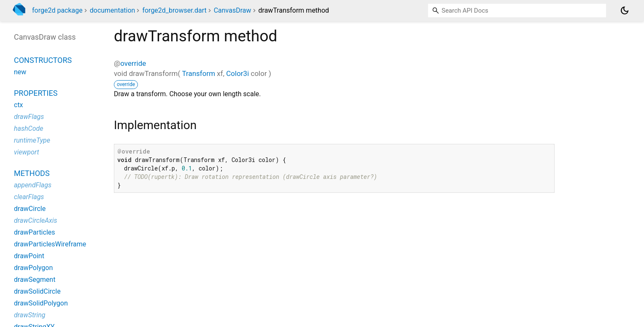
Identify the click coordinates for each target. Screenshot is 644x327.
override (133, 63)
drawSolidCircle (37, 291)
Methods (32, 173)
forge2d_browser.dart (174, 10)
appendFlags (33, 185)
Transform (198, 73)
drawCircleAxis (36, 220)
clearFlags (29, 197)
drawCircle (30, 209)
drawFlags (29, 117)
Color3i (237, 73)
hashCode (28, 128)
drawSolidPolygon (41, 303)
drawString (30, 315)
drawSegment (35, 280)
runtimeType (32, 140)
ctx (19, 105)
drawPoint (29, 256)
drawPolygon (33, 268)
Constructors (43, 60)
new (20, 72)
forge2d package (57, 10)
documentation (113, 10)
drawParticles (35, 232)
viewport (26, 152)
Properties (36, 93)
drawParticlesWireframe (50, 244)
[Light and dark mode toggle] (625, 11)
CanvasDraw (233, 10)
